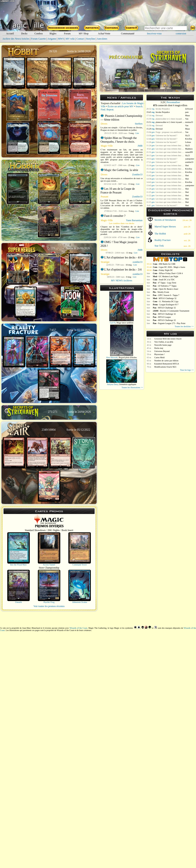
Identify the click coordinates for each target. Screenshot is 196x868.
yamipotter (190, 159)
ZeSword (189, 109)
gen (153, 132)
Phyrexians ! (159, 354)
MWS (61, 39)
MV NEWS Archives (122, 281)
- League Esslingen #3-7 (166, 305)
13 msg (131, 184)
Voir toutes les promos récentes (49, 606)
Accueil (10, 34)
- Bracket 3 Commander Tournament (171, 311)
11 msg (129, 253)
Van (187, 119)
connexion (181, 34)
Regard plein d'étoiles (128, 357)
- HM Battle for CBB (164, 264)
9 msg (131, 211)
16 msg (129, 265)
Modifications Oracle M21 (165, 367)
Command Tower (80, 565)
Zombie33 (137, 175)
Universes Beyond (162, 351)
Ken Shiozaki (112, 357)
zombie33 (137, 262)
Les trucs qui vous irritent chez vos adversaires (170, 145)
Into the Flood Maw (18, 565)
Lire (137, 133)
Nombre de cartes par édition (166, 361)
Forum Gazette (38, 39)
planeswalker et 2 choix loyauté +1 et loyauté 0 (170, 119)
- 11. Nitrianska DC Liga (165, 301)
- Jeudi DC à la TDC (164, 280)
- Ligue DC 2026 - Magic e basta (169, 267)
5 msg (131, 133)
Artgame (52, 39)
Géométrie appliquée (128, 384)
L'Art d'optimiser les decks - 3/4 (123, 270)
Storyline (91, 39)
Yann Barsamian (134, 220)
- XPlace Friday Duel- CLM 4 (168, 273)
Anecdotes (102, 39)
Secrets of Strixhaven (165, 220)
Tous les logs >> (187, 370)
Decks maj (159, 348)
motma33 (189, 122)
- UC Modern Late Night (165, 276)
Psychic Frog (49, 602)
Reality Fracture (163, 240)
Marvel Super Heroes (165, 227)
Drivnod (159, 115)
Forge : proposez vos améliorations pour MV (170, 132)
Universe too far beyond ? (166, 135)
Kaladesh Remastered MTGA (167, 364)
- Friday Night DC (163, 270)
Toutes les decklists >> (184, 326)
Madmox (189, 149)
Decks (24, 34)
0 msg (129, 277)
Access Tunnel (49, 565)
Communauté (128, 34)
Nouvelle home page (163, 345)
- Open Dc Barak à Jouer (165, 289)
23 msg (131, 165)
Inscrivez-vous (154, 34)
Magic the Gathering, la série (121, 170)
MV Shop (84, 34)
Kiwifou (189, 139)
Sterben (139, 124)
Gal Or (113, 323)
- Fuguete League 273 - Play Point (169, 323)
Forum (67, 34)
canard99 (189, 152)
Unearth (18, 602)
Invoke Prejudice (163, 109)
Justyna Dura (112, 384)
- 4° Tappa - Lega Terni (164, 283)
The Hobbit (160, 234)
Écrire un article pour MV (121, 106)
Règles (53, 34)
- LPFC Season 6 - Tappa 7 (166, 295)
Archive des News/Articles (16, 39)
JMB (140, 146)
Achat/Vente (104, 34)
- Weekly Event (161, 292)
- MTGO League (162, 317)
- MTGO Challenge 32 (165, 298)
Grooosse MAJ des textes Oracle (168, 339)
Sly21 (188, 135)
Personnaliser (173, 102)
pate (187, 112)
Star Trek (159, 246)
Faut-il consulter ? (115, 216)
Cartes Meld (159, 357)
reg (153, 109)
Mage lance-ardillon (125, 323)
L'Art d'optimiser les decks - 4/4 (123, 258)
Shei (187, 165)
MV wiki (70, 39)
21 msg (131, 237)
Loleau (188, 142)
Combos (39, 34)
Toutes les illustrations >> (132, 387)
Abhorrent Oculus (80, 602)
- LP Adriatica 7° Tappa (165, 286)
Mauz (188, 115)
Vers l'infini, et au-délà (164, 342)
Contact (80, 39)
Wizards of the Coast (78, 628)
